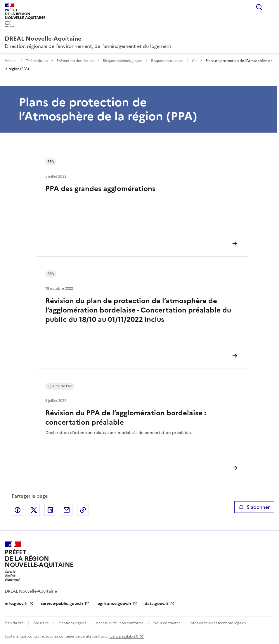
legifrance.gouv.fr (114, 604)
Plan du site (14, 623)
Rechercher (259, 7)
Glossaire (41, 623)
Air (194, 61)
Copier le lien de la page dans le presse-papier (83, 510)
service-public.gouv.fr (62, 604)
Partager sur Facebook (18, 510)
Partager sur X (34, 510)
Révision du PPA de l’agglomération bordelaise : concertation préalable (126, 418)
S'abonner (254, 507)
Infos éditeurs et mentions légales (218, 623)
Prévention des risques (75, 61)
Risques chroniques (167, 61)
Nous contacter (167, 623)
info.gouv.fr (16, 604)
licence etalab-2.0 (123, 636)
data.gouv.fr (157, 604)
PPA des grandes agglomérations (100, 189)
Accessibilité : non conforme (120, 623)
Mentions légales (72, 623)
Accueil (11, 61)
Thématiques (37, 61)
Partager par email (67, 510)
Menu (271, 7)
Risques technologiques (123, 61)
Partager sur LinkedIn (50, 510)
